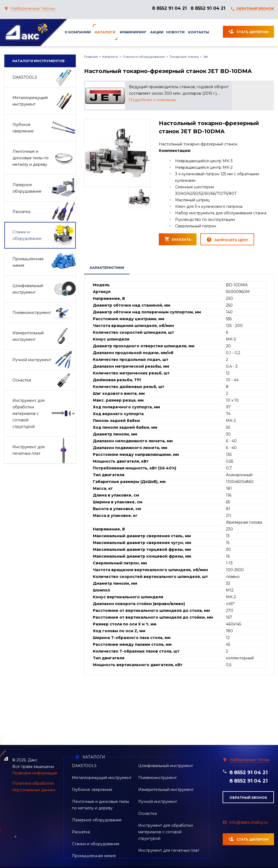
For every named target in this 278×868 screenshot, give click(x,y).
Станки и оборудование (144, 57)
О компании (78, 32)
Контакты (199, 32)
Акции (157, 32)
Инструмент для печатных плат (169, 850)
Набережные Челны (33, 8)
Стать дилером (248, 31)
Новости (175, 32)
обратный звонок (248, 798)
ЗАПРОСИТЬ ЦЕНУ (227, 240)
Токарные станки (184, 57)
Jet (206, 57)
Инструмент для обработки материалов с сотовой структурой (165, 832)
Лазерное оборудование (97, 820)
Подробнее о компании (153, 100)
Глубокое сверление (92, 790)
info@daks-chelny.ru (249, 822)
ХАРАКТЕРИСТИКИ (107, 268)
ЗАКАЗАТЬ (178, 239)
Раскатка (81, 832)
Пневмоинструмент (157, 778)
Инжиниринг (133, 32)
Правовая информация (35, 773)
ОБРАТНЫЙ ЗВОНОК (255, 9)
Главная (91, 57)
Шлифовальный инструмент (166, 766)
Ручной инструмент (158, 802)
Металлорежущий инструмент (102, 778)
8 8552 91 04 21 (169, 8)
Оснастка (147, 813)
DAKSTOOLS (84, 766)
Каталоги (105, 32)
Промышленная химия (94, 856)
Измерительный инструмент (166, 790)
